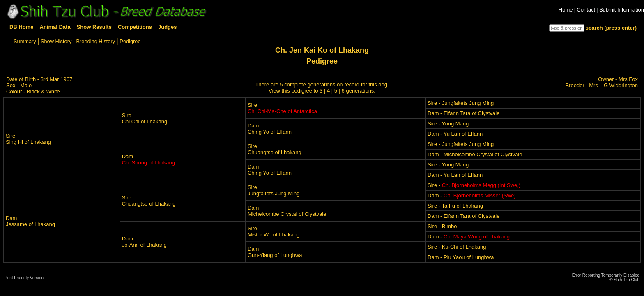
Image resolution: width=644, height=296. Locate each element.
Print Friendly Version (24, 278)
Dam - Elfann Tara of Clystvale (463, 113)
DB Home (22, 27)
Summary (25, 41)
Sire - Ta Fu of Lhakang (455, 206)
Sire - (474, 185)
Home (566, 10)
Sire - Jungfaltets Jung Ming (461, 103)
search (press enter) (611, 28)
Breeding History (96, 41)
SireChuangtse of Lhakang (275, 149)
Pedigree (130, 41)
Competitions (135, 27)
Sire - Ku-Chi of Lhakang (457, 247)
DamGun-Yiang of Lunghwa (275, 252)
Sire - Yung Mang (448, 124)
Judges (168, 27)
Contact (586, 10)
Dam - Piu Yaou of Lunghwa (461, 257)
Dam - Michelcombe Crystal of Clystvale (475, 154)
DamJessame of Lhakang (30, 221)
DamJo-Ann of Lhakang (144, 242)
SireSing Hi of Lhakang (28, 139)
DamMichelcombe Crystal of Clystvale (287, 211)
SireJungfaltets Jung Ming (274, 190)
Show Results (94, 27)
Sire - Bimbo (442, 226)
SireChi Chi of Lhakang (145, 118)
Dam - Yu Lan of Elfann (455, 134)
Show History (56, 41)
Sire (282, 108)
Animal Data (55, 27)
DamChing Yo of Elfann (270, 129)
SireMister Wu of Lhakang (274, 231)
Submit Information (622, 10)
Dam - (472, 195)
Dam (148, 160)
